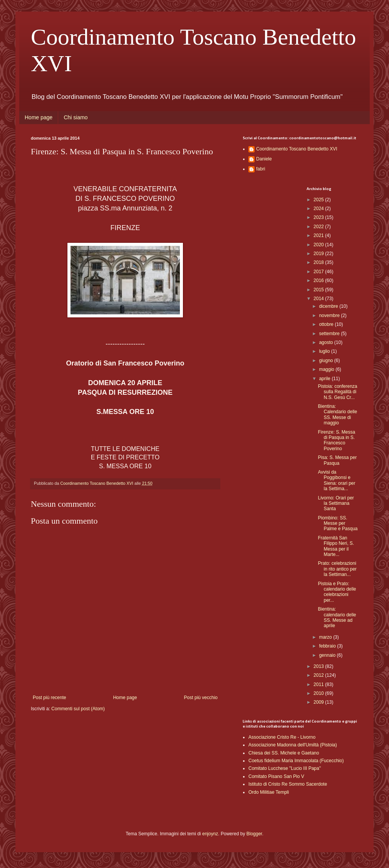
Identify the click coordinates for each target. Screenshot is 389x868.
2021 (319, 235)
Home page (39, 117)
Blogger (254, 834)
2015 (319, 290)
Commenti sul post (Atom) (78, 709)
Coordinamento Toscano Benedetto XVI (297, 149)
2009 (319, 702)
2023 (319, 217)
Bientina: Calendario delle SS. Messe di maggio (337, 415)
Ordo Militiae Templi (269, 792)
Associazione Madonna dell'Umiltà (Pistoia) (293, 745)
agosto (326, 342)
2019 (319, 254)
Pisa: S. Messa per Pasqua (337, 460)
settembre (330, 334)
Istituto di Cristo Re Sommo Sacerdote (288, 784)
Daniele (264, 159)
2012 (319, 675)
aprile (325, 379)
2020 (319, 245)
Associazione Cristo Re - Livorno (282, 737)
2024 (319, 209)
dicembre (329, 306)
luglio (325, 351)
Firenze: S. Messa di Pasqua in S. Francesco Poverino (336, 440)
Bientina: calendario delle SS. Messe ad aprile (337, 617)
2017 (319, 272)
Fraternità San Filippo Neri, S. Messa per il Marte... (336, 546)
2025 (319, 200)
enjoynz (210, 834)
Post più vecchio (201, 698)
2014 (319, 299)
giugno (326, 361)
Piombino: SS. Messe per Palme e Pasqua (338, 523)
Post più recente (49, 698)
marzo (326, 637)
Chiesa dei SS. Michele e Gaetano (284, 753)
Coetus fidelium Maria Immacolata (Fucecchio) (296, 761)
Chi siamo (75, 117)
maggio (327, 369)
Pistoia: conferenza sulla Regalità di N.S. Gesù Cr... (337, 392)
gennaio (328, 655)
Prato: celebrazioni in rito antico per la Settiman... (337, 569)
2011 (319, 684)
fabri (261, 169)
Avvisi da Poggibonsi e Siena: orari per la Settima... (336, 480)
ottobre (327, 324)
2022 (319, 227)
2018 (319, 262)
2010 (319, 693)
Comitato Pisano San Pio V (276, 776)
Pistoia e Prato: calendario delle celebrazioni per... (337, 592)
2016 (319, 280)
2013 (319, 666)
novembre (330, 315)
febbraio (328, 646)
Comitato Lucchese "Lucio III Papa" (285, 768)
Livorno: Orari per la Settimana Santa (336, 503)
